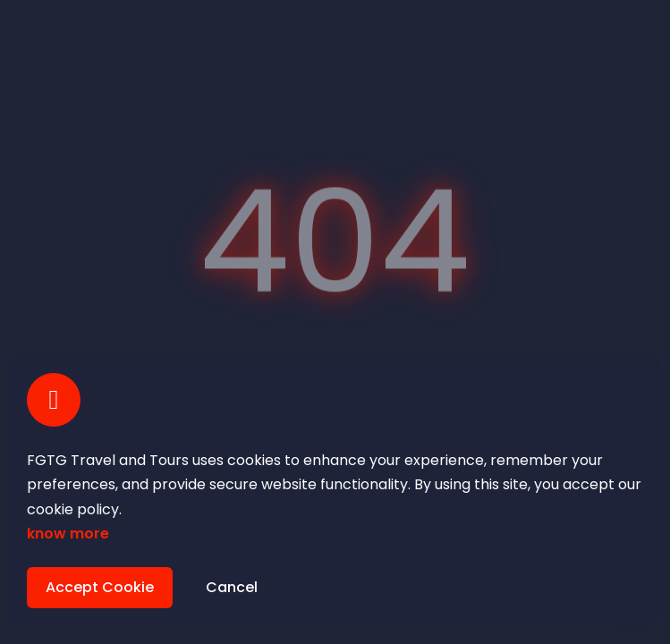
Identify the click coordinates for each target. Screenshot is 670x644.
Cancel (232, 587)
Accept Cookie (100, 587)
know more (68, 534)
